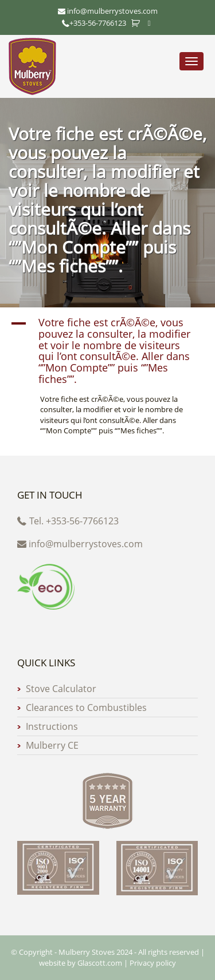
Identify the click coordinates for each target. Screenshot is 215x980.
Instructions (52, 726)
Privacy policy (153, 963)
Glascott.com (100, 963)
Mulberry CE (52, 745)
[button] (107, 351)
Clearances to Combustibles (86, 708)
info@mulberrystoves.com (80, 544)
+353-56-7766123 (94, 23)
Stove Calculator (61, 689)
